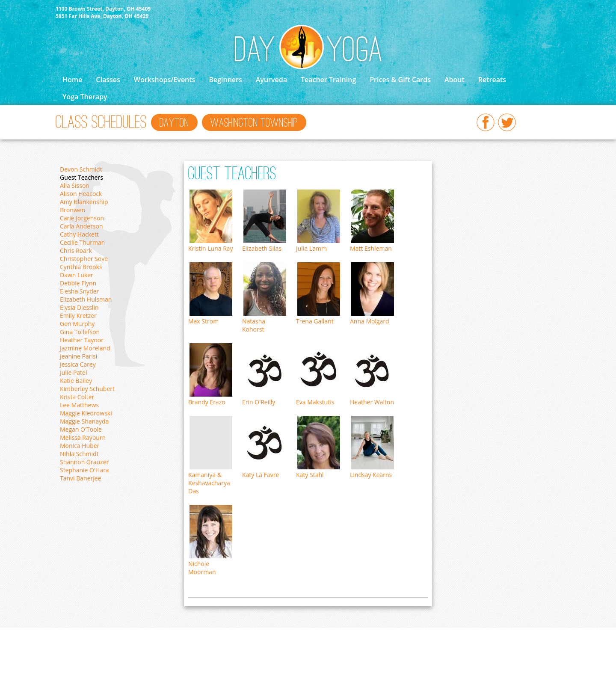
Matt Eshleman (371, 248)
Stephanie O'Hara (84, 470)
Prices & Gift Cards (400, 80)
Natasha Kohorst (254, 325)
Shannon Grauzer (84, 462)
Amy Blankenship (84, 202)
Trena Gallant (315, 321)
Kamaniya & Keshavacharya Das (209, 483)
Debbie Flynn (78, 283)
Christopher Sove (84, 259)
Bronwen (73, 210)
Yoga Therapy (85, 97)
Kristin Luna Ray (211, 248)
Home (72, 80)
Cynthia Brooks (81, 267)
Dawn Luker (77, 275)
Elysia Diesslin (79, 307)
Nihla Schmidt (79, 454)
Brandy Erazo (207, 402)
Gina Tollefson (80, 332)
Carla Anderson (81, 226)
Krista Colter (77, 397)
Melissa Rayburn (83, 437)
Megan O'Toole (81, 429)
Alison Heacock (81, 194)
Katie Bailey (76, 381)
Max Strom (203, 321)
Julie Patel (74, 372)
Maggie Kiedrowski (86, 413)
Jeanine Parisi (78, 356)
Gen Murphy (77, 324)
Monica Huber (80, 446)
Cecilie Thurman (82, 242)
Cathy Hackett (79, 234)
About (455, 80)
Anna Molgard (370, 321)
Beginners (225, 80)
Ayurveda (271, 80)
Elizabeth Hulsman (86, 299)
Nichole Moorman (202, 568)
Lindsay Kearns (371, 475)
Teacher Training (328, 80)
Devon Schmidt (81, 169)
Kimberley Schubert (87, 389)
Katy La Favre (261, 475)
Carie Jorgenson (82, 218)
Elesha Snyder (79, 291)
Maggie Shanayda (84, 421)
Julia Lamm (311, 248)
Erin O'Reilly (259, 402)
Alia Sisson (75, 185)
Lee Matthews (79, 405)
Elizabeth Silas (262, 248)
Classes (108, 80)
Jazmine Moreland (85, 348)
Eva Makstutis (315, 402)
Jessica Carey (78, 364)
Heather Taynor (82, 340)
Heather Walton (372, 402)
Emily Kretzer (78, 316)
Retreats (492, 80)
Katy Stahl (310, 475)
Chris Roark (76, 251)
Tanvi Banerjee (81, 478)
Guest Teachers (81, 177)
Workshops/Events (165, 80)
